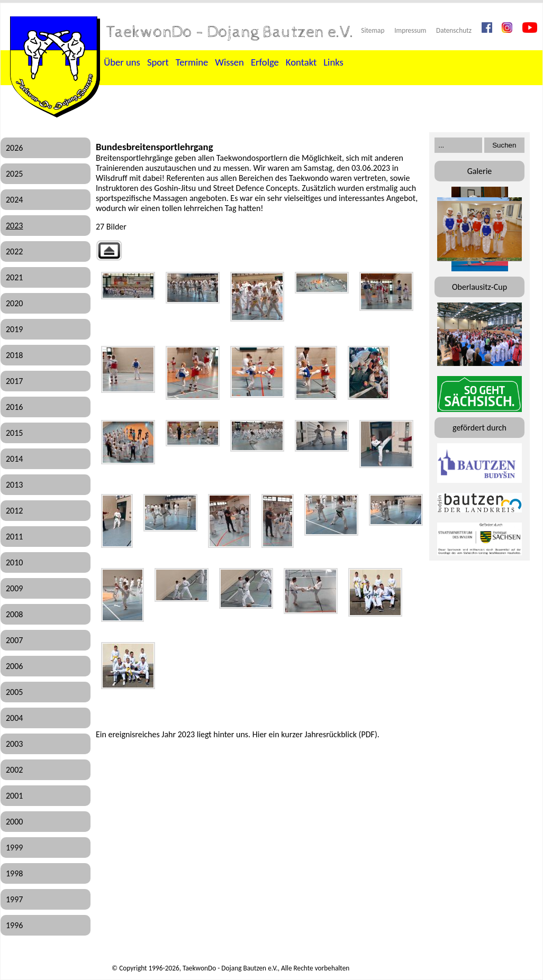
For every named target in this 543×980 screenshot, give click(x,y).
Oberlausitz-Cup (479, 287)
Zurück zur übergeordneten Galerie (109, 250)
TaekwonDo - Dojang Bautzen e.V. (230, 32)
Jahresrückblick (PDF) (341, 734)
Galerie (480, 171)
